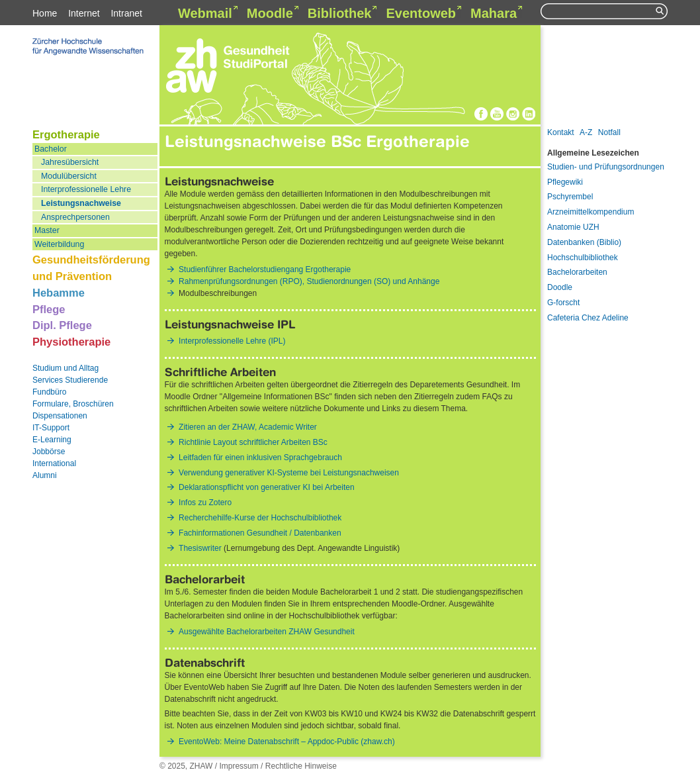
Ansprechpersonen (75, 217)
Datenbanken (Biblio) (584, 242)
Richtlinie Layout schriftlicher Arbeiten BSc (253, 442)
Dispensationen (60, 416)
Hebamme (59, 293)
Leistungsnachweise (81, 203)
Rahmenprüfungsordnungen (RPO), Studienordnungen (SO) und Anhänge (309, 281)
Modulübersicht (69, 176)
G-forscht (563, 303)
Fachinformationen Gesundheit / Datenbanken (260, 533)
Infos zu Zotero (205, 503)
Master (47, 230)
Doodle (560, 287)
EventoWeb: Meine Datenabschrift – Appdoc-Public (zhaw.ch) (287, 742)
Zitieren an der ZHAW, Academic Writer (248, 427)
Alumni (45, 475)
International (54, 463)
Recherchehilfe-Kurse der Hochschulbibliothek (260, 518)
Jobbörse (49, 452)
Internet (84, 13)
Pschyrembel (570, 197)
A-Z (586, 132)
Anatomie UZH (573, 227)
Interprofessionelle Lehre (86, 189)
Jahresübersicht (70, 162)
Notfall (609, 132)
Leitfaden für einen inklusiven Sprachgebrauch (260, 458)
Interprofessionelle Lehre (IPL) (232, 341)
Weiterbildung (59, 244)
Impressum (239, 766)
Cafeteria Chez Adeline (588, 318)
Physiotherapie (71, 342)
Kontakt (561, 132)
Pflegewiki (565, 182)
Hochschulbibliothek (583, 258)
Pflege (49, 309)
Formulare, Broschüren (73, 404)
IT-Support (51, 428)
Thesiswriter (200, 548)
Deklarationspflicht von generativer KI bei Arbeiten (266, 487)
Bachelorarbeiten (577, 272)
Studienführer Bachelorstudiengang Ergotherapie (265, 269)
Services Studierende (70, 380)
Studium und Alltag (66, 368)
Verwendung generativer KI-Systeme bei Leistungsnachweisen (289, 473)
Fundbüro (49, 392)
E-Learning (52, 440)
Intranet (126, 13)
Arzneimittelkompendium (591, 212)
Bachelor (51, 149)
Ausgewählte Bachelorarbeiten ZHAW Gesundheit (267, 632)
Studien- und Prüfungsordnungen (606, 167)
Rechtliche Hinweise (301, 766)
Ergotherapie (66, 134)
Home (45, 13)
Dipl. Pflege (62, 325)
